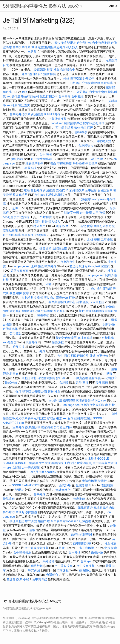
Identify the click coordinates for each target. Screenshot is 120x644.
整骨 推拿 (54, 391)
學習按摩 (91, 163)
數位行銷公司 (30, 96)
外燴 (24, 74)
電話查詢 (24, 105)
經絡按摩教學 (24, 418)
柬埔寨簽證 (85, 338)
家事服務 (27, 235)
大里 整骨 (99, 213)
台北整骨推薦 (47, 74)
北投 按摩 (111, 548)
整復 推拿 (53, 70)
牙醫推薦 (40, 235)
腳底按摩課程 (73, 123)
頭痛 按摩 (62, 226)
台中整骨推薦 (22, 552)
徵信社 (102, 481)
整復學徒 (43, 315)
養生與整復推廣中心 (62, 302)
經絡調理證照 (83, 418)
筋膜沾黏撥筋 (55, 195)
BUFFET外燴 (52, 114)
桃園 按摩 (23, 293)
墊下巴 (27, 391)
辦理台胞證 (54, 418)
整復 (32, 530)
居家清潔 (47, 427)
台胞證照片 (86, 146)
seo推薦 (12, 105)
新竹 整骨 (41, 222)
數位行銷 (60, 43)
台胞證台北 (29, 378)
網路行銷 (37, 566)
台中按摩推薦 (85, 566)
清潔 (69, 190)
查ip (47, 298)
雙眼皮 (72, 43)
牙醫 (48, 284)
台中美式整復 (31, 467)
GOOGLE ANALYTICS (26, 485)
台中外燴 (39, 494)
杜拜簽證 (85, 521)
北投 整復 (94, 239)
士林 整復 (37, 266)
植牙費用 (39, 226)
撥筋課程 (17, 159)
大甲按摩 (45, 463)
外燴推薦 (37, 114)
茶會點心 (85, 570)
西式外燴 (65, 485)
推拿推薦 (110, 543)
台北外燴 (36, 190)
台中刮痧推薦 (12, 235)
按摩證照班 (33, 427)
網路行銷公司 (103, 226)
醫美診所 (98, 311)
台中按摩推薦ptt (23, 47)
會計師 (81, 43)
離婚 (27, 190)
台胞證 (64, 383)
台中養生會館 (98, 92)
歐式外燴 (97, 159)
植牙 (62, 548)
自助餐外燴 (104, 141)
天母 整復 (82, 383)
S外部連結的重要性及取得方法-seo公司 (43, 6)
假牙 (90, 128)
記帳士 (17, 208)
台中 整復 (82, 302)
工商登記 (75, 83)
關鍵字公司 (72, 213)
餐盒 (13, 293)
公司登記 (82, 92)
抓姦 (109, 374)
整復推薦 (79, 499)
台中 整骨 (46, 155)
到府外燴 (59, 47)
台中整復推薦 (101, 43)
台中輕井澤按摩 (20, 114)
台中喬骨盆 (40, 579)
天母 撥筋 (102, 383)
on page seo (22, 266)
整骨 (88, 485)
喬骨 (40, 298)
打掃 (72, 298)
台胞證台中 (68, 70)
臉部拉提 (19, 347)
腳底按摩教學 (34, 163)
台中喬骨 (64, 96)
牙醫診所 (47, 311)
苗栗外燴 (102, 356)
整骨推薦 (107, 83)
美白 (53, 163)
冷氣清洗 (40, 70)
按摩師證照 (90, 123)
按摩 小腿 (23, 579)
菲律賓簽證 (64, 163)
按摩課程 (63, 570)
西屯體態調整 (44, 47)
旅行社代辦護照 (66, 338)
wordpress (99, 199)
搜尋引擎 (76, 79)
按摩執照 (19, 512)
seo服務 (68, 418)
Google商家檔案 (99, 266)
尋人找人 (72, 47)
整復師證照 (20, 195)
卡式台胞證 (97, 302)
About (113, 6)
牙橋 (101, 123)
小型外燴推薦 (57, 119)
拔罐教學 (81, 132)
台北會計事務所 (101, 289)
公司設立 (111, 378)
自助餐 (32, 52)
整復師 (33, 463)
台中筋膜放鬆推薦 (36, 548)
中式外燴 (31, 521)
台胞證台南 (60, 248)
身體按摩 (78, 190)
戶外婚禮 (79, 163)
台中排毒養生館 (103, 463)
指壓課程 (23, 217)
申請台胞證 (90, 481)
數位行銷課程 (79, 266)
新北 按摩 (87, 226)
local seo (57, 123)
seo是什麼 (13, 96)
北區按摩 (85, 199)
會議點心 (52, 575)
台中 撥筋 (64, 356)
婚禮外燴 (44, 521)
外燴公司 (89, 79)
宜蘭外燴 (19, 427)
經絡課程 (57, 463)
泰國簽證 (30, 168)
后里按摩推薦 (19, 271)
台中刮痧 (91, 190)
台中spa (40, 195)
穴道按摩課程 (91, 83)
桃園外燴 (32, 342)
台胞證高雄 (10, 329)
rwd (89, 43)
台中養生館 (58, 521)
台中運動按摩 (64, 566)
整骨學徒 (95, 378)
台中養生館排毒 (41, 159)
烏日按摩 (102, 405)
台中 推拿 (78, 96)
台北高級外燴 (59, 298)
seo (104, 400)
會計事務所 (63, 490)
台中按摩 (86, 213)
